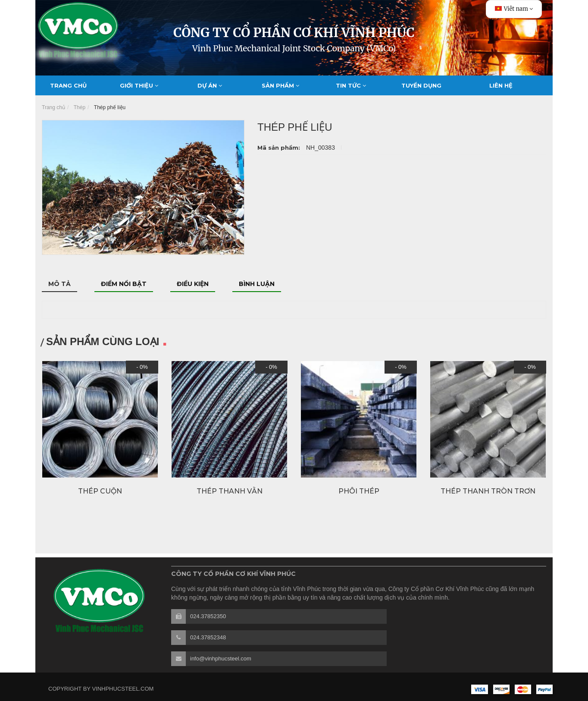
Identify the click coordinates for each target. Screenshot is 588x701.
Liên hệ (501, 85)
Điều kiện (193, 284)
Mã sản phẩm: (280, 148)
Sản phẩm (280, 85)
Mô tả (59, 284)
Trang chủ (68, 85)
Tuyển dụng (421, 85)
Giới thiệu (139, 85)
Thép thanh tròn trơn (488, 491)
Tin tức (351, 85)
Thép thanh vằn (230, 491)
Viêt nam (514, 9)
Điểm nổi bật (124, 284)
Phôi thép (359, 491)
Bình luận (257, 284)
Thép (80, 107)
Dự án (210, 85)
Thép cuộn (100, 491)
